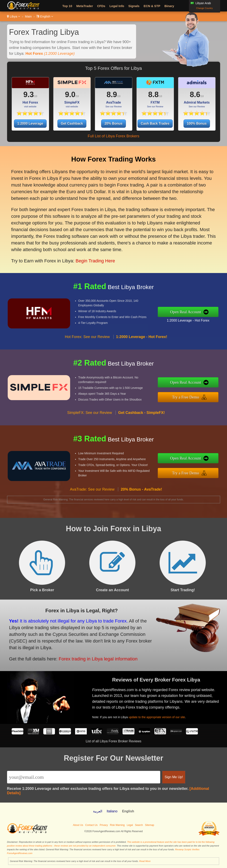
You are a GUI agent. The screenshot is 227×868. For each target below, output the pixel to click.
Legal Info (117, 6)
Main (28, 16)
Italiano (112, 811)
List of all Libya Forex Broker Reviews (114, 741)
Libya (14, 16)
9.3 (29, 95)
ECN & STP (152, 6)
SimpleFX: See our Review (90, 415)
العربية (98, 811)
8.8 (153, 95)
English (45, 16)
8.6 (195, 95)
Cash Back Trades (155, 123)
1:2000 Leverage (30, 123)
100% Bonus (197, 123)
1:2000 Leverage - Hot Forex (190, 320)
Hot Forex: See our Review (87, 339)
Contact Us (91, 825)
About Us (78, 825)
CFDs (101, 6)
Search (139, 825)
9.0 (70, 95)
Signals (134, 6)
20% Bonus (113, 123)
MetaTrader (85, 6)
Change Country (204, 8)
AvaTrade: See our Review (92, 491)
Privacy (104, 825)
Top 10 (67, 6)
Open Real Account (188, 312)
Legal (130, 825)
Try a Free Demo (188, 397)
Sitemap (150, 825)
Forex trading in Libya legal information (95, 658)
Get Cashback (72, 123)
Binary (169, 6)
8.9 (112, 95)
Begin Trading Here (94, 259)
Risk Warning (117, 825)
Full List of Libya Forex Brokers (113, 136)
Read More (145, 861)
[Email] (84, 777)
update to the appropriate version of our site (159, 716)
